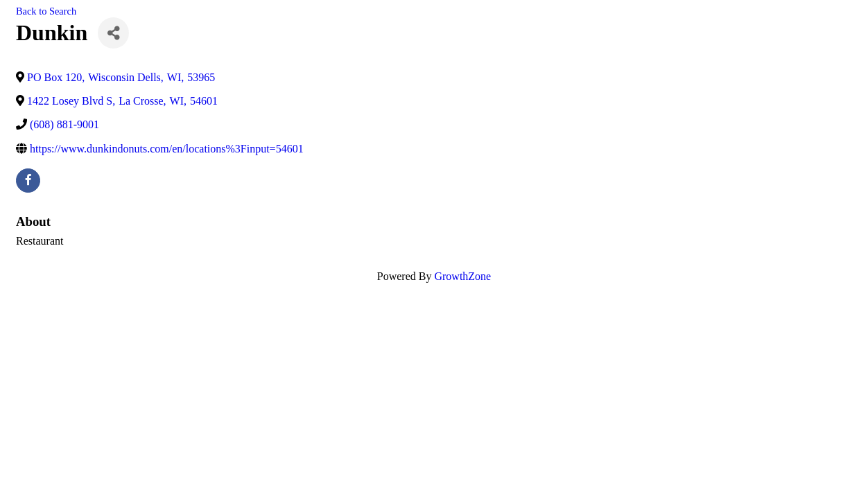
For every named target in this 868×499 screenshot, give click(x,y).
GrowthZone (462, 276)
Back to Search (46, 11)
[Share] (113, 33)
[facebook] (28, 181)
